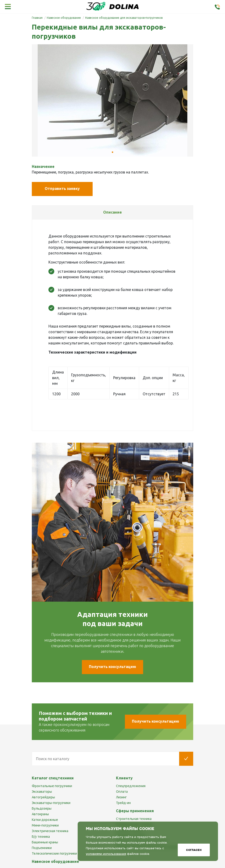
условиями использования (106, 854)
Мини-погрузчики (45, 825)
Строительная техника (134, 819)
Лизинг (121, 797)
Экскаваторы (42, 792)
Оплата (122, 792)
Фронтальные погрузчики (52, 786)
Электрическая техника (50, 831)
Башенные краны (45, 842)
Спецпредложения (131, 786)
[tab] (112, 212)
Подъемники (42, 848)
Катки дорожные (45, 820)
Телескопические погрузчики (54, 853)
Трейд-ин (123, 803)
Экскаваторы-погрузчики (51, 803)
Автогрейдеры (43, 797)
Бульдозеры (42, 808)
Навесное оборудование (55, 861)
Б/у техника (41, 837)
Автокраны (40, 814)
